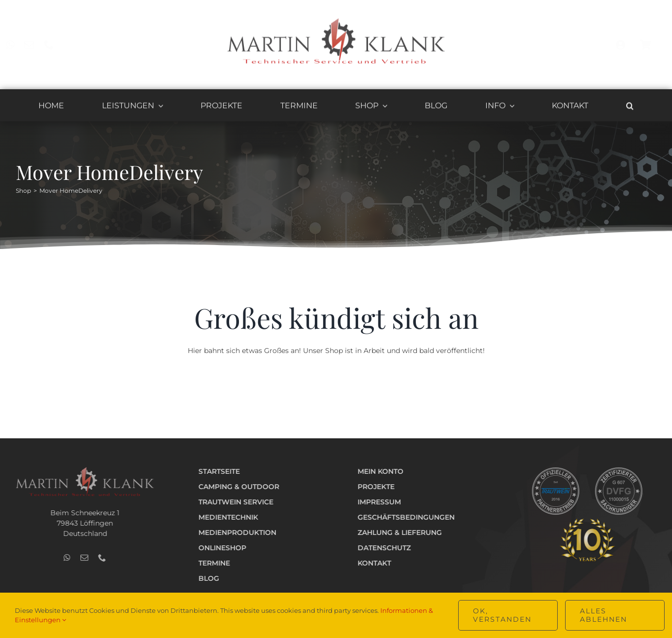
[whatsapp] (18, 45)
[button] (630, 107)
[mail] (37, 45)
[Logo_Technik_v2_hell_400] (81, 470)
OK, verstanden (502, 615)
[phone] (57, 45)
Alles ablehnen (604, 615)
